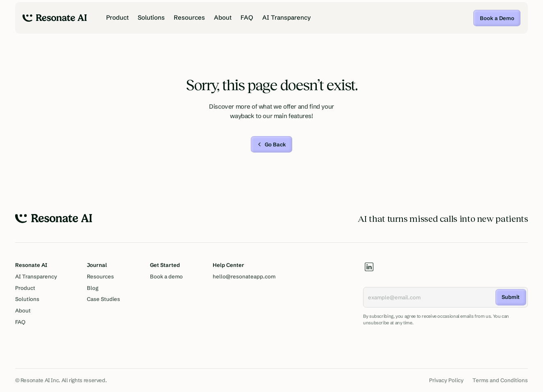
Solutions (151, 18)
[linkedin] (369, 267)
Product (117, 18)
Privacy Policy (446, 380)
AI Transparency (286, 18)
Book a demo (166, 276)
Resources (189, 18)
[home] (55, 18)
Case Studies (103, 299)
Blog (93, 288)
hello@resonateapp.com (244, 276)
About (223, 18)
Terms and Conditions (500, 380)
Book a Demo (497, 18)
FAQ (247, 18)
